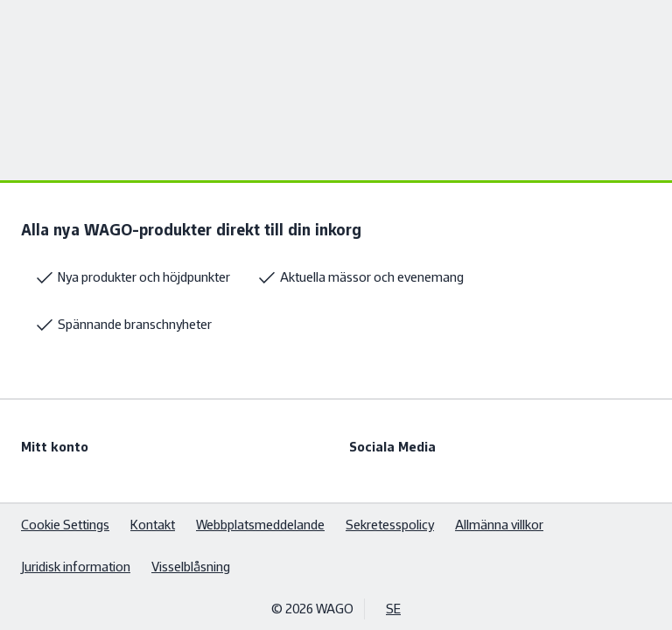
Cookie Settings (65, 525)
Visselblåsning (191, 567)
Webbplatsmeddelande (260, 525)
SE (393, 609)
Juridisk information (76, 567)
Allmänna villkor (499, 525)
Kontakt (153, 525)
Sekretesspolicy (390, 525)
